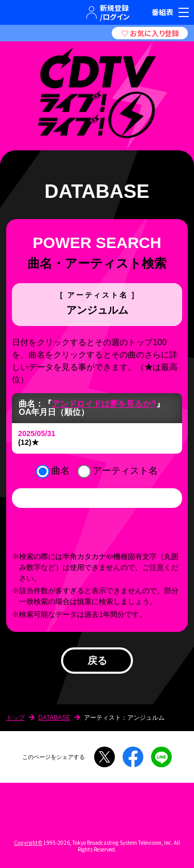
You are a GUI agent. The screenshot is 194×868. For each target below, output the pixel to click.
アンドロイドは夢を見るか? (104, 404)
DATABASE (54, 718)
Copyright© (28, 842)
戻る (97, 661)
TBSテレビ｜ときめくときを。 (18, 12)
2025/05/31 (37, 433)
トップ (16, 718)
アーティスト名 (125, 471)
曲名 (61, 471)
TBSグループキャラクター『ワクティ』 (49, 12)
